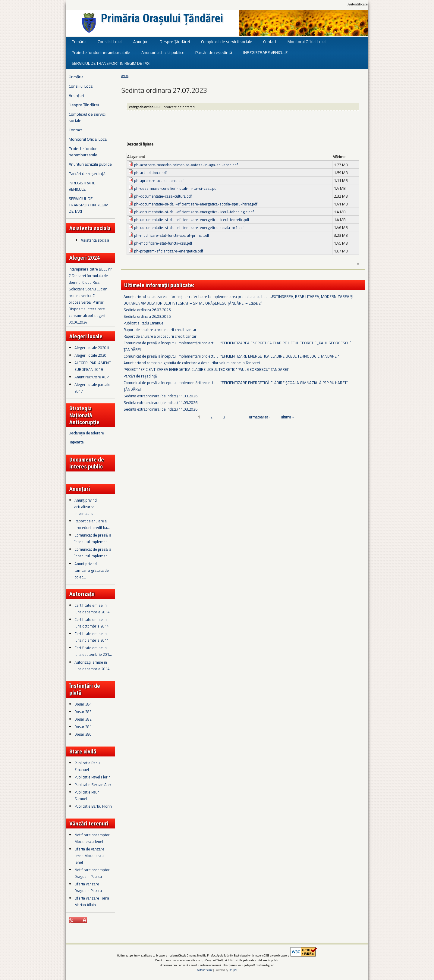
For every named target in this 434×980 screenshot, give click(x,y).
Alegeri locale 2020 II (92, 348)
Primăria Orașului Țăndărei (162, 18)
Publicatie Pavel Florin (93, 777)
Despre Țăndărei (175, 41)
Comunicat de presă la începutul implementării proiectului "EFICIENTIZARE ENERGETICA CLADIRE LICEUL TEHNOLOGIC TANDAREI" (231, 356)
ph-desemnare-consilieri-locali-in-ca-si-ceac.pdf (176, 188)
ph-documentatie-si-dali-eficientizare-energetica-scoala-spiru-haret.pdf (196, 204)
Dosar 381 (83, 727)
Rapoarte (76, 442)
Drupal (233, 970)
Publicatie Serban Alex (93, 784)
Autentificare (357, 4)
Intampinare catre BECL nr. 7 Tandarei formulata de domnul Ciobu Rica (91, 276)
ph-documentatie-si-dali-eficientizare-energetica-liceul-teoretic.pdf (192, 220)
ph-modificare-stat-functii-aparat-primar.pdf (172, 235)
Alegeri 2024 (85, 258)
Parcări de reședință (214, 52)
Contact (270, 41)
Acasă (125, 76)
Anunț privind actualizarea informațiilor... (86, 507)
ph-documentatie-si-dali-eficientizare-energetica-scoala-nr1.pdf (189, 227)
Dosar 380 (83, 734)
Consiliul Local (110, 41)
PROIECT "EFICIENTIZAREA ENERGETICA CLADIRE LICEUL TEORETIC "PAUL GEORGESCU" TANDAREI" (206, 369)
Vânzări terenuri (89, 823)
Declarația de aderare (86, 433)
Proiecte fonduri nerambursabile (101, 52)
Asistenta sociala (95, 240)
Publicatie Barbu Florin (93, 806)
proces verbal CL (83, 296)
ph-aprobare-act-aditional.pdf (159, 180)
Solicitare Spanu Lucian (88, 289)
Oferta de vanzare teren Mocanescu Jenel (89, 856)
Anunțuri (141, 41)
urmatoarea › (260, 417)
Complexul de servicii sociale (227, 41)
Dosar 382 (83, 719)
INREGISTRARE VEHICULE (265, 52)
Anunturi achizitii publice (163, 52)
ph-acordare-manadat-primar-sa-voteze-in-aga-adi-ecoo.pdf (186, 165)
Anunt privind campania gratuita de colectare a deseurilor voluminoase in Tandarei (192, 363)
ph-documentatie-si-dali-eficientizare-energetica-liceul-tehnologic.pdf (194, 212)
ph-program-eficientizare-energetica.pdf (169, 251)
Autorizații (82, 594)
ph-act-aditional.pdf (151, 173)
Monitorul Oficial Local (307, 41)
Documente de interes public (87, 463)
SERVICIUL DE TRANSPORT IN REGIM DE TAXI (111, 63)
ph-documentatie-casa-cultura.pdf (163, 196)
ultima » (288, 417)
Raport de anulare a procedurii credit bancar (160, 330)
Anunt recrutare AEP (91, 377)
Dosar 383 (83, 712)
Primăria (79, 41)
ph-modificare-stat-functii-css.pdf (163, 243)
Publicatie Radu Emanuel (144, 323)
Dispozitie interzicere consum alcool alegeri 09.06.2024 (87, 315)
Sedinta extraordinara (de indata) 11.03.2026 (160, 396)
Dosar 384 (83, 704)
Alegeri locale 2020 (90, 355)
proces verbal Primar (86, 302)
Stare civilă (83, 751)
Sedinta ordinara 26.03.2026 (147, 310)
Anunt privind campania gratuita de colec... (92, 570)
